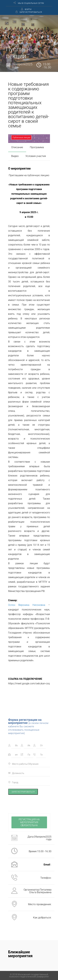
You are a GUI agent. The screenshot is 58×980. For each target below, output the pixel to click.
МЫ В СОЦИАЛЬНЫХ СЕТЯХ (31, 3)
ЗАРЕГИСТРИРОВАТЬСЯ (31, 12)
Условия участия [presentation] (36, 156)
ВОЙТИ (28, 9)
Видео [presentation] (15, 156)
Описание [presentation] (17, 147)
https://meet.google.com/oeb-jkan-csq (29, 683)
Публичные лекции (21, 137)
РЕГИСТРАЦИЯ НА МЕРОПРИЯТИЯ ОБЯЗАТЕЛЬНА (29, 822)
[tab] (17, 147)
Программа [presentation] (37, 147)
